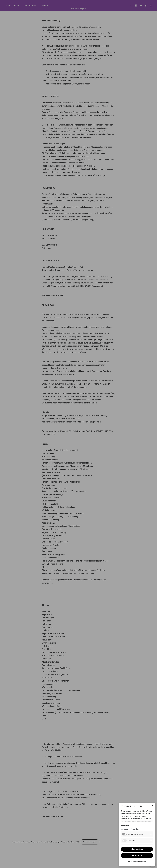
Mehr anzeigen (127, 826)
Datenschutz (135, 829)
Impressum (125, 829)
